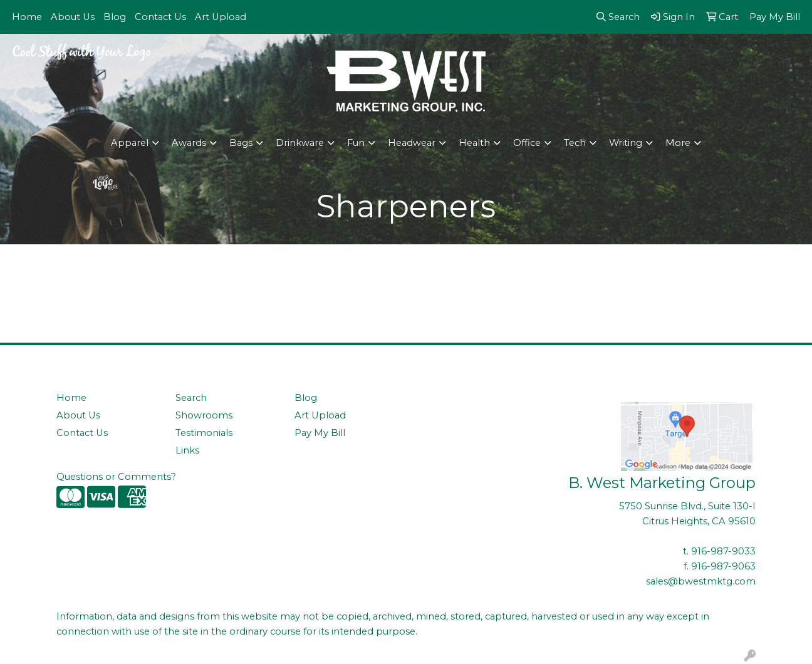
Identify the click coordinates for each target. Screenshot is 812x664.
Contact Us (160, 17)
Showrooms (204, 415)
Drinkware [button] (300, 143)
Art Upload (221, 17)
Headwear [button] (412, 143)
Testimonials (204, 433)
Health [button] (474, 143)
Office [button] (527, 143)
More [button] (678, 143)
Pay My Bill (320, 433)
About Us (73, 17)
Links (187, 450)
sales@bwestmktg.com (701, 581)
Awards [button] (189, 143)
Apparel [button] (130, 143)
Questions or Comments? (116, 477)
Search (191, 398)
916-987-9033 (723, 551)
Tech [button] (575, 143)
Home (27, 17)
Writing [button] (626, 143)
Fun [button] (356, 143)
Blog (115, 17)
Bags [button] (241, 143)
